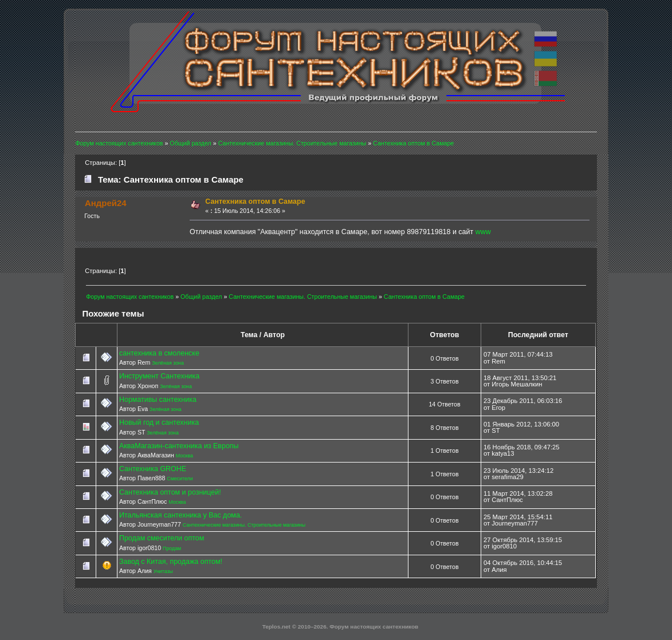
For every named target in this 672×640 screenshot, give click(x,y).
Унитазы (163, 571)
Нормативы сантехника (158, 400)
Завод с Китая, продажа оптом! (171, 562)
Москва (184, 456)
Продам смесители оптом (162, 538)
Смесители (180, 479)
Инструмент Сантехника (159, 376)
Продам (172, 548)
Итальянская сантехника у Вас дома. (180, 515)
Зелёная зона (168, 363)
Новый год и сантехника (159, 422)
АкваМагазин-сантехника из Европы (179, 446)
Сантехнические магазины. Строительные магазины (244, 525)
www (483, 232)
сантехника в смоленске (159, 353)
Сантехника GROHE (153, 469)
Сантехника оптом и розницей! (170, 492)
